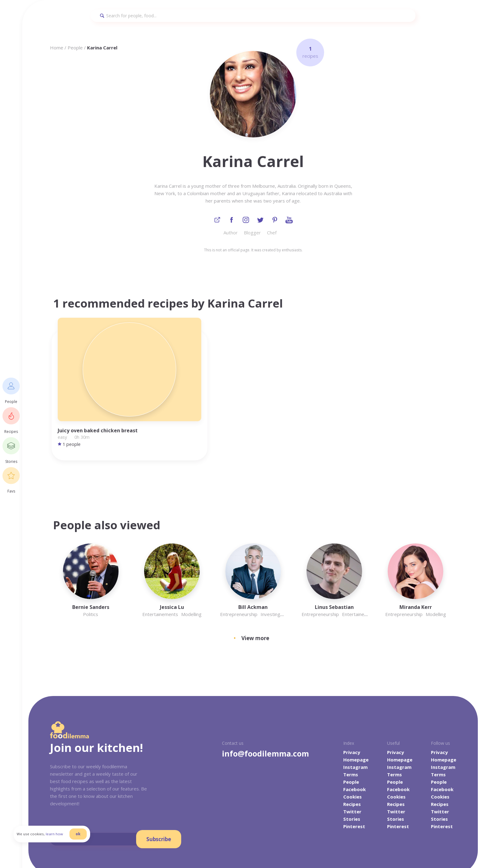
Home (57, 48)
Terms (351, 725)
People (75, 48)
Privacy (352, 703)
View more (255, 589)
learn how (69, 845)
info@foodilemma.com (265, 704)
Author (231, 234)
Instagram (355, 718)
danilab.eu (151, 849)
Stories (352, 769)
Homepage (356, 710)
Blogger (252, 234)
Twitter (352, 762)
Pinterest (354, 777)
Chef (272, 234)
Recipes (352, 755)
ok (93, 844)
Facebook (355, 740)
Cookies (353, 747)
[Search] (253, 16)
